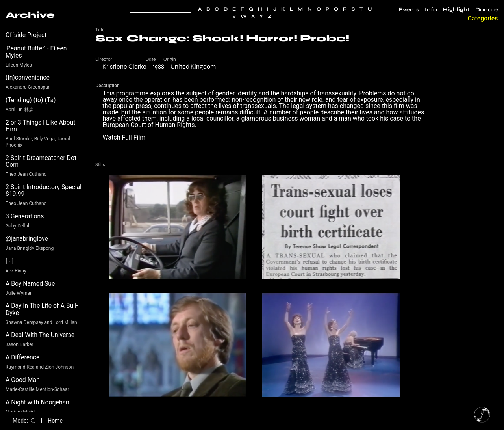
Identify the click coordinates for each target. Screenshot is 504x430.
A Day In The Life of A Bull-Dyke (42, 309)
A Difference (22, 357)
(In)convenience (28, 77)
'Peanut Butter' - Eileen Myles (36, 52)
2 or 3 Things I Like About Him (40, 126)
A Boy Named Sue (30, 284)
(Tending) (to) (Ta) (31, 100)
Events (409, 10)
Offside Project (26, 35)
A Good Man (23, 380)
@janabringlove (27, 239)
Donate (486, 10)
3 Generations (25, 216)
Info (431, 10)
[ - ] (10, 261)
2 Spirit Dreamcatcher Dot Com (41, 161)
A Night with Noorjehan (37, 402)
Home (55, 421)
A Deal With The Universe (40, 335)
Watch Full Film (124, 137)
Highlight (456, 10)
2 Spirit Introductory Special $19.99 (44, 191)
